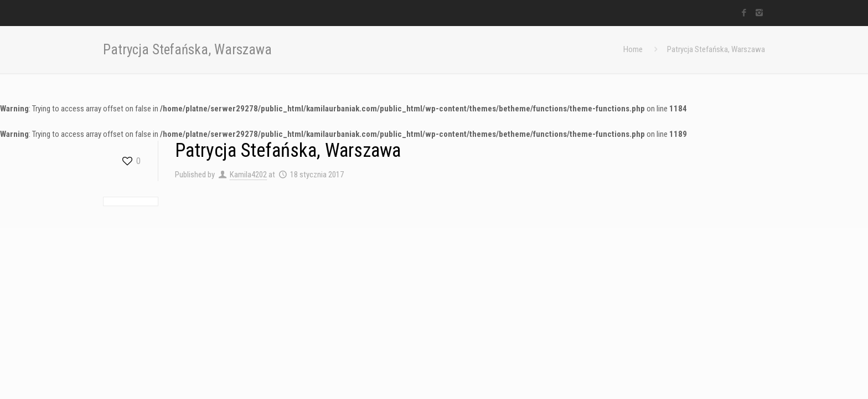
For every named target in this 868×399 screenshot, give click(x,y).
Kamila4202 (248, 175)
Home (633, 49)
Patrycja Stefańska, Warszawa (716, 49)
